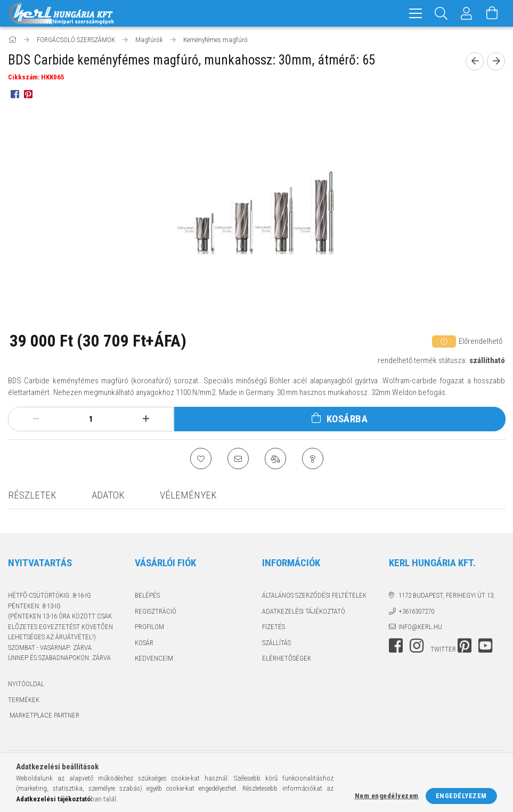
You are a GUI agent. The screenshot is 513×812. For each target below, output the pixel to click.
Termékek (24, 700)
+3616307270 (416, 611)
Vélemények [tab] (188, 495)
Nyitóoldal (26, 684)
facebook (396, 646)
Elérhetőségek (287, 658)
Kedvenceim (154, 658)
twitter (443, 649)
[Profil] (467, 13)
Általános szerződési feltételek (314, 595)
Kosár (144, 643)
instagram (417, 646)
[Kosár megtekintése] (492, 13)
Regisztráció (156, 611)
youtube (485, 646)
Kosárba (347, 419)
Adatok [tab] (108, 495)
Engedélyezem (461, 796)
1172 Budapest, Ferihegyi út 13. (447, 595)
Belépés (147, 595)
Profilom (149, 627)
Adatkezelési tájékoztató (304, 611)
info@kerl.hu (420, 627)
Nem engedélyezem (387, 796)
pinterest (465, 646)
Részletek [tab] (32, 495)
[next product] (496, 61)
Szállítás (276, 643)
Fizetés (274, 627)
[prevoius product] (475, 61)
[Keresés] (441, 13)
